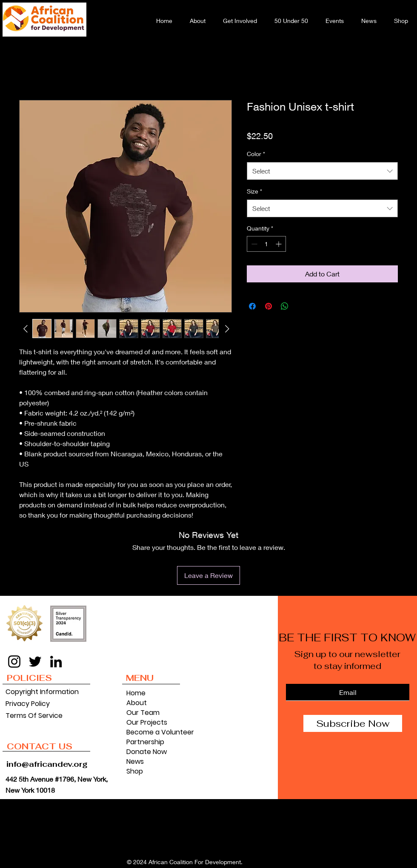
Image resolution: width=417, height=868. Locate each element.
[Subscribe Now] (353, 723)
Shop (135, 771)
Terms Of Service (34, 716)
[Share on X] (301, 306)
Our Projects (147, 722)
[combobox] (322, 171)
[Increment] (279, 244)
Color (256, 154)
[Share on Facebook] (252, 306)
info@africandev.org (47, 764)
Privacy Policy (28, 704)
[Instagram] (14, 662)
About (137, 703)
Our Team (143, 713)
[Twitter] (35, 662)
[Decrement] (253, 244)
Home (136, 693)
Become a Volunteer (153, 732)
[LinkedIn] (56, 662)
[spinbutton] (266, 244)
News (135, 761)
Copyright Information (41, 692)
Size (254, 191)
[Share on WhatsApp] (285, 306)
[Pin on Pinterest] (268, 306)
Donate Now (147, 752)
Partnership (145, 742)
